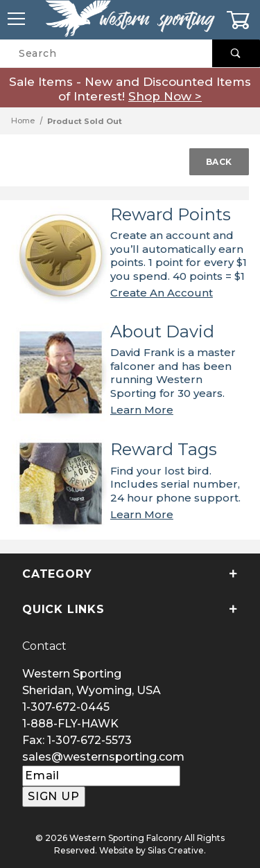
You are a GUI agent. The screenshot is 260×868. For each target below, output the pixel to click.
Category (130, 574)
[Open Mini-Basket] (243, 20)
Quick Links (130, 609)
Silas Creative (176, 850)
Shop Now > (165, 96)
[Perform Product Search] (236, 53)
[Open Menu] (17, 20)
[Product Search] (106, 53)
